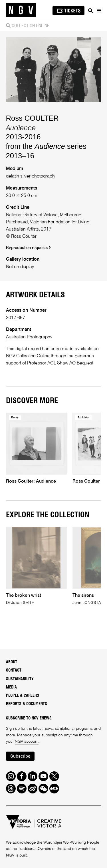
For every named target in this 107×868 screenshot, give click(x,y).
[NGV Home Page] (21, 10)
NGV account (27, 742)
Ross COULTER (32, 118)
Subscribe (20, 756)
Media (11, 687)
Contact (14, 670)
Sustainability (20, 679)
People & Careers (23, 696)
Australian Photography (29, 337)
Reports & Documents (27, 704)
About (12, 662)
